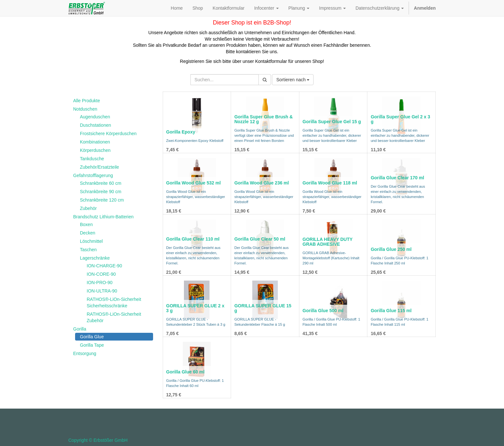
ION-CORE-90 (101, 274)
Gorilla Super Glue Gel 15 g (332, 122)
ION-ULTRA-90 (102, 291)
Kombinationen (95, 142)
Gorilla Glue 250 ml (391, 249)
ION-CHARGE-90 (104, 266)
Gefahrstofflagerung (93, 175)
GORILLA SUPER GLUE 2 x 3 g (195, 308)
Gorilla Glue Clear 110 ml (193, 239)
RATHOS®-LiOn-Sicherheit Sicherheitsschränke (114, 302)
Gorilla (80, 329)
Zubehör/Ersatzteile (99, 167)
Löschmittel (91, 241)
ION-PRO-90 (100, 282)
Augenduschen (95, 117)
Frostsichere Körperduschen (108, 134)
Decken (87, 233)
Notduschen (85, 109)
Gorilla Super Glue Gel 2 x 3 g (400, 119)
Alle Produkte (87, 101)
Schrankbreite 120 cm (102, 200)
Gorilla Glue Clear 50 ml (260, 239)
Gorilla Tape (92, 345)
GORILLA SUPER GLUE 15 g (263, 308)
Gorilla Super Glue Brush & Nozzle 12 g (263, 119)
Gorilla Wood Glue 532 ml (194, 183)
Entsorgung (85, 353)
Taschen (88, 250)
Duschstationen (96, 125)
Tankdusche (92, 159)
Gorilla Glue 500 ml (323, 311)
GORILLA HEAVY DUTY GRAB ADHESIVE (328, 242)
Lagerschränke (95, 258)
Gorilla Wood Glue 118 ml (330, 183)
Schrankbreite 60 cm (101, 183)
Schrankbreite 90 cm (101, 192)
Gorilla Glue (92, 337)
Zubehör (88, 208)
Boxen (86, 224)
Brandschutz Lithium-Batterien (103, 217)
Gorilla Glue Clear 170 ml (397, 178)
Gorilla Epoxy (181, 132)
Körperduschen (95, 150)
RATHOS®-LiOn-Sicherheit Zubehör (114, 317)
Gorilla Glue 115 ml (391, 311)
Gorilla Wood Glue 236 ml (262, 183)
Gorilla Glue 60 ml (185, 372)
